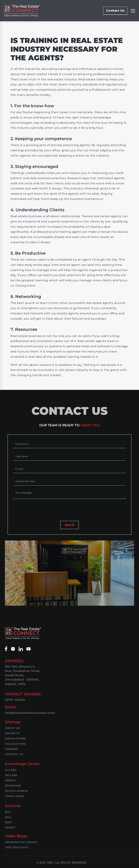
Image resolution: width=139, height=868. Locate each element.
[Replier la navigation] (133, 11)
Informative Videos (21, 842)
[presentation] (41, 510)
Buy (8, 812)
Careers (11, 749)
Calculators (15, 744)
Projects (12, 733)
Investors (13, 786)
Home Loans (14, 796)
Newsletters (15, 739)
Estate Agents (16, 791)
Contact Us (115, 11)
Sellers (11, 775)
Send (69, 525)
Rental (10, 780)
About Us (12, 728)
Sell (8, 817)
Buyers (11, 770)
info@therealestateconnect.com (30, 713)
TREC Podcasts (17, 847)
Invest (10, 828)
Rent (9, 822)
